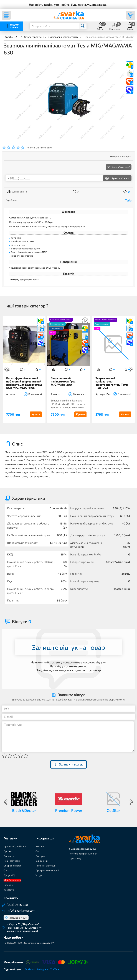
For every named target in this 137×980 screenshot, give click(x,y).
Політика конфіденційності (83, 854)
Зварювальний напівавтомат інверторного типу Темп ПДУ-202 (112, 383)
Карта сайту (75, 858)
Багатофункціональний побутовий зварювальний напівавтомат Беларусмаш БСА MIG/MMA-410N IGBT (24, 383)
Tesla (128, 200)
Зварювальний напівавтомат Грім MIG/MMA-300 (63, 381)
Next (131, 369)
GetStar (113, 810)
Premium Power (69, 810)
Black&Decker (24, 810)
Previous (6, 369)
